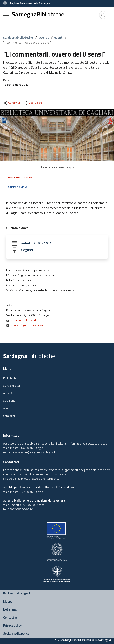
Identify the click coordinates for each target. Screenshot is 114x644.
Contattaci (11, 617)
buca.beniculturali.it (21, 320)
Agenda (8, 408)
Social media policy (16, 633)
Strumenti (9, 401)
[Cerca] (103, 15)
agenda (44, 37)
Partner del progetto (18, 593)
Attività (8, 393)
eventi (59, 37)
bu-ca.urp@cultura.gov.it (25, 325)
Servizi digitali (12, 386)
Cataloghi (9, 416)
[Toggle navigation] (6, 14)
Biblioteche (10, 378)
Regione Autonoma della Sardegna (30, 3)
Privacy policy (12, 625)
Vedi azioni (33, 103)
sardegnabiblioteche (18, 37)
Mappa (8, 601)
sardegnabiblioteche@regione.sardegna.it (32, 479)
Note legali (11, 609)
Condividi (11, 103)
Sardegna (38, 14)
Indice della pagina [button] (20, 178)
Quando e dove (18, 187)
